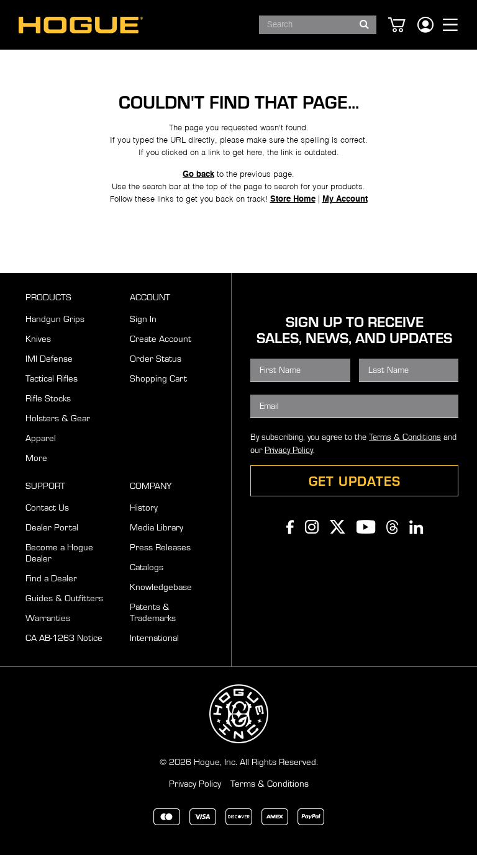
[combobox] (318, 25)
